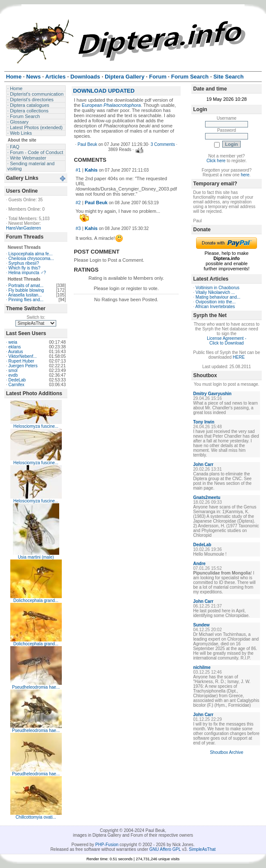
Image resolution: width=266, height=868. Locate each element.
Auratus (15, 352)
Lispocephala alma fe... (31, 254)
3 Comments (163, 144)
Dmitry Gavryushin (212, 394)
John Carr (203, 464)
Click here (216, 161)
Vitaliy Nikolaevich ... (215, 292)
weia (13, 342)
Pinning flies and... (26, 300)
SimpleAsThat (202, 849)
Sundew (201, 625)
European (112, 105)
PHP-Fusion (107, 845)
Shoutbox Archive (227, 752)
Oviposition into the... (216, 302)
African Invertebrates (215, 307)
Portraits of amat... (26, 286)
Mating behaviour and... (218, 297)
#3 (78, 228)
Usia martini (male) (36, 557)
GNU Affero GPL (165, 849)
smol (13, 370)
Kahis (91, 170)
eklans (15, 347)
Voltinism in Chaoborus (218, 288)
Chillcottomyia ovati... (36, 817)
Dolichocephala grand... (36, 600)
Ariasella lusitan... (25, 295)
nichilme (202, 667)
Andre (199, 564)
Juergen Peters (23, 366)
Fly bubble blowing (26, 290)
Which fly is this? (24, 268)
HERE (239, 357)
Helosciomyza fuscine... (36, 426)
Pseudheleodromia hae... (36, 687)
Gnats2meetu (207, 498)
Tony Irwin (204, 422)
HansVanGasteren (24, 228)
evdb (13, 375)
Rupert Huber (21, 361)
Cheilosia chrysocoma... (31, 259)
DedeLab (17, 380)
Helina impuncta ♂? (27, 273)
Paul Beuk (88, 144)
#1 (78, 170)
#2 (78, 203)
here (245, 175)
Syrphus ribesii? (24, 263)
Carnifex (17, 385)
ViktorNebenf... (23, 356)
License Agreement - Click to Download (227, 341)
